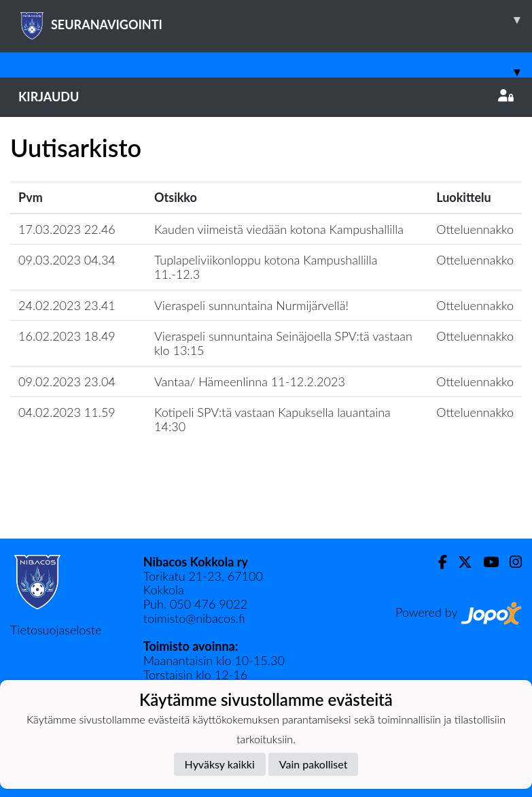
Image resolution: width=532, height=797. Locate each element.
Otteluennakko (475, 229)
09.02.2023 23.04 (67, 381)
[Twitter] (460, 562)
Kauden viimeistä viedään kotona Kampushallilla (279, 229)
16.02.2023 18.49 (67, 336)
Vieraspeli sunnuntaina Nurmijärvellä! (251, 305)
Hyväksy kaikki (220, 764)
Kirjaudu (266, 97)
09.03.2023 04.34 (67, 260)
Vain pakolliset (314, 764)
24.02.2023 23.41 (67, 305)
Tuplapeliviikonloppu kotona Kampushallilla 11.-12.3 (266, 267)
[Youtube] (485, 562)
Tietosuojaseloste (56, 630)
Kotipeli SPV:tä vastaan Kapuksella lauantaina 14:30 (272, 419)
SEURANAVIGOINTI (275, 20)
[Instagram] (510, 562)
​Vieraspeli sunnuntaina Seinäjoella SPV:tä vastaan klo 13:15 (283, 343)
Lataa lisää (266, 509)
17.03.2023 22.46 (67, 229)
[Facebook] (437, 562)
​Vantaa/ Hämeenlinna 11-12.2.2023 (250, 381)
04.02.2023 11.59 (67, 412)
